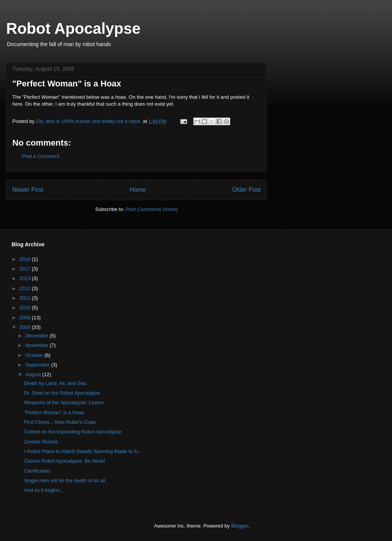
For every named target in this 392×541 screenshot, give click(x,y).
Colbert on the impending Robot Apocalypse (73, 432)
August (34, 374)
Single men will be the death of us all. (65, 480)
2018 (26, 259)
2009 (26, 318)
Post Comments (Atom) (152, 209)
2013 (26, 278)
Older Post (246, 190)
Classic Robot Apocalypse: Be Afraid (64, 461)
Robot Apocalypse (73, 28)
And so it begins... (44, 490)
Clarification (37, 471)
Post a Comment (41, 156)
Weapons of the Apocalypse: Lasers (64, 402)
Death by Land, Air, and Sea (55, 383)
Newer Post (28, 190)
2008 (26, 327)
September (38, 365)
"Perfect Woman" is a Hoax (54, 412)
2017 (26, 269)
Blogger (239, 526)
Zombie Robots (41, 442)
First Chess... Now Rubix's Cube (60, 422)
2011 (26, 298)
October (35, 355)
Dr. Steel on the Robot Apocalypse (62, 393)
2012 (26, 288)
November (38, 345)
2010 (26, 308)
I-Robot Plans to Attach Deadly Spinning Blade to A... (82, 451)
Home (138, 190)
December (38, 336)
